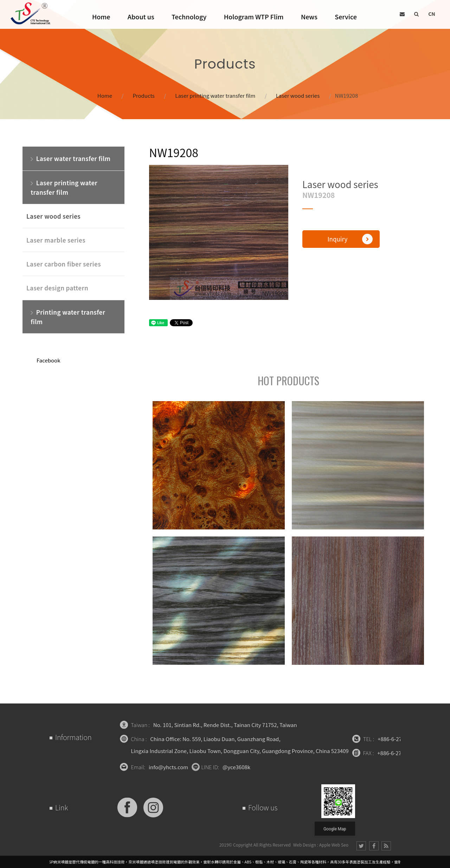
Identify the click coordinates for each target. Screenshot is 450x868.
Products (144, 95)
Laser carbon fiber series (64, 264)
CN (432, 14)
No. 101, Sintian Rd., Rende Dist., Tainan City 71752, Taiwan (225, 725)
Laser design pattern (57, 288)
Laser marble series (56, 240)
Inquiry (350, 239)
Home (105, 95)
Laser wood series (298, 95)
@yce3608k (236, 767)
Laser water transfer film (70, 158)
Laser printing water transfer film (215, 95)
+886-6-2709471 (397, 739)
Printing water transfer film (68, 316)
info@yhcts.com (168, 767)
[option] (219, 232)
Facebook (48, 360)
